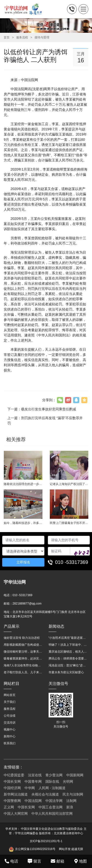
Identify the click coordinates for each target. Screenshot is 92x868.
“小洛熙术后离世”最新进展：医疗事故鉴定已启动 (69, 638)
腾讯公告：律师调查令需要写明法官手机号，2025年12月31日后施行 (69, 659)
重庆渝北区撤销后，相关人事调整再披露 (69, 652)
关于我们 (10, 702)
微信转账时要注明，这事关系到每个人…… (24, 652)
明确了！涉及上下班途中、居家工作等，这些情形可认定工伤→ (69, 645)
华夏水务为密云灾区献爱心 (66, 672)
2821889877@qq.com (27, 604)
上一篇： (45, 421)
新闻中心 (10, 736)
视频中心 (10, 729)
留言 (34, 861)
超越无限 (77, 849)
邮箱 (58, 861)
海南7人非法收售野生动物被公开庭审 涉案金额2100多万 (24, 665)
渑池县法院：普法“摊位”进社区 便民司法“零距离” (69, 665)
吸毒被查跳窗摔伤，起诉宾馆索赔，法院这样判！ (24, 659)
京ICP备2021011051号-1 (46, 841)
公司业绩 (10, 716)
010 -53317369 (72, 562)
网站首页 (10, 695)
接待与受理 (42, 37)
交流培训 (10, 723)
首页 (7, 37)
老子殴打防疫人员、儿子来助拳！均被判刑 (24, 672)
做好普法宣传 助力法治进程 (22, 638)
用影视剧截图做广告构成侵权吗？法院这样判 (24, 645)
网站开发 (65, 849)
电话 (11, 861)
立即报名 (23, 562)
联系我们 (10, 743)
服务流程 (22, 37)
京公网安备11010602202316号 (32, 849)
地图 (81, 861)
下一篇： (42, 409)
